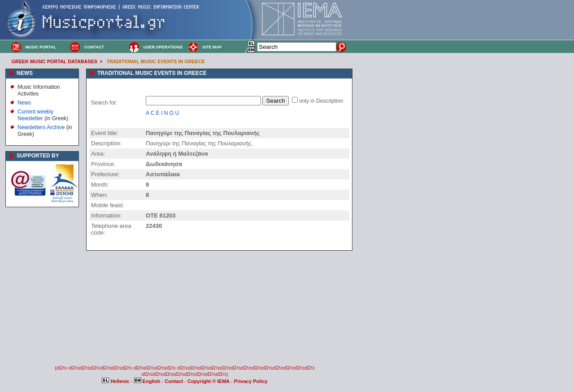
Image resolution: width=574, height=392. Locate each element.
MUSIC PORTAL (41, 47)
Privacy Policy (251, 381)
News (24, 103)
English (148, 381)
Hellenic (116, 381)
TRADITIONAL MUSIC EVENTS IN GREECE (156, 61)
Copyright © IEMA (209, 381)
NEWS (25, 73)
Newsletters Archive (41, 127)
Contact (174, 381)
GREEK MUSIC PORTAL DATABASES (54, 61)
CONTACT (94, 47)
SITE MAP (212, 47)
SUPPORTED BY (38, 156)
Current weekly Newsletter (35, 115)
